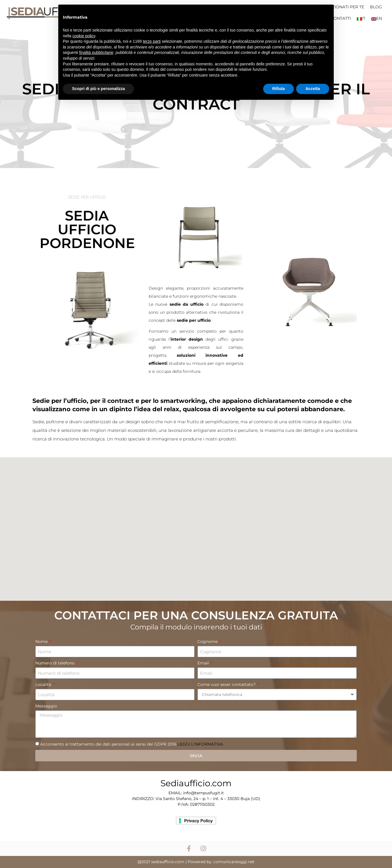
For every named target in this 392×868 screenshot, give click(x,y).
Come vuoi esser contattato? (227, 684)
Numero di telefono (56, 663)
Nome (42, 641)
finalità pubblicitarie (96, 52)
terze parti (152, 41)
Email (204, 663)
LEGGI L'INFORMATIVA (200, 744)
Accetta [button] (313, 89)
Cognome (208, 641)
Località (44, 684)
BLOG (376, 7)
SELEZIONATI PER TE (343, 7)
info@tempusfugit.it (203, 793)
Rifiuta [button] (279, 89)
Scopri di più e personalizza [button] (98, 89)
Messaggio (46, 706)
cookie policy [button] (84, 36)
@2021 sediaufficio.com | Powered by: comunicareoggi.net (196, 862)
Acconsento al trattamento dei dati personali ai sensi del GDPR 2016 (132, 744)
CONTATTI (341, 18)
